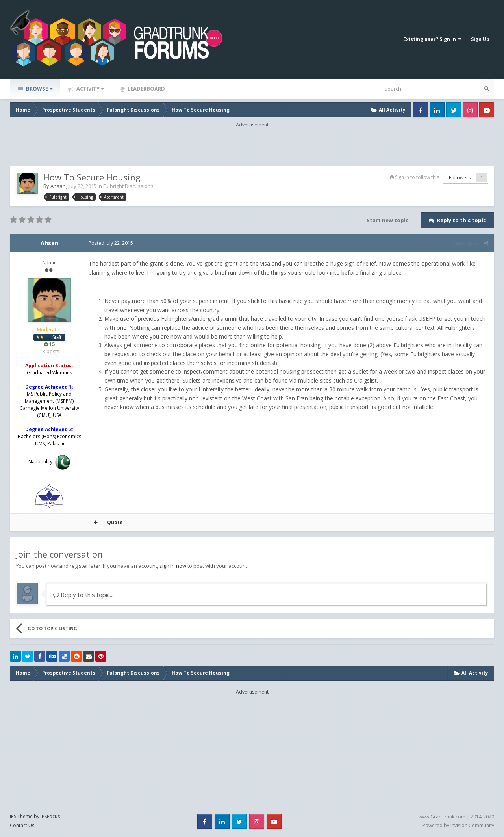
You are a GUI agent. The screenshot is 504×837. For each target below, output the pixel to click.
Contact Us (22, 825)
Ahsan (58, 186)
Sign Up (480, 39)
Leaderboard (146, 89)
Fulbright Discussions (128, 186)
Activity (90, 89)
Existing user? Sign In (432, 39)
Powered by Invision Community (458, 825)
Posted (111, 243)
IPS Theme (21, 816)
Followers (460, 178)
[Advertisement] (252, 146)
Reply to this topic (461, 220)
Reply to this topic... (83, 595)
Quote (115, 522)
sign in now (173, 566)
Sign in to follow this (417, 177)
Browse (39, 89)
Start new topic (387, 220)
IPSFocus (50, 816)
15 (49, 344)
